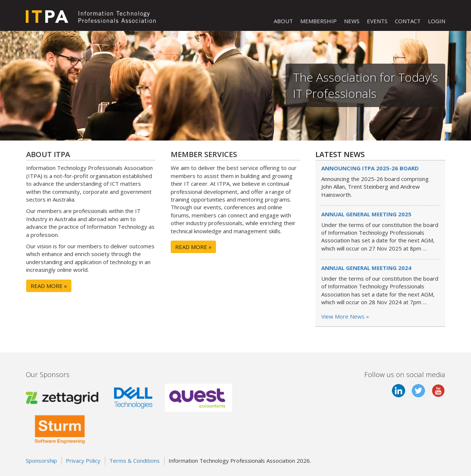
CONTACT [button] (408, 21)
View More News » (345, 316)
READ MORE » (49, 286)
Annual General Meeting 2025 (366, 214)
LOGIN (437, 21)
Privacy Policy (83, 461)
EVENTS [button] (377, 21)
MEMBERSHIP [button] (318, 21)
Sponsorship (41, 461)
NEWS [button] (352, 21)
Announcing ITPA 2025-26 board (370, 168)
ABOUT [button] (283, 21)
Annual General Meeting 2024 (366, 268)
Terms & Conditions (134, 461)
